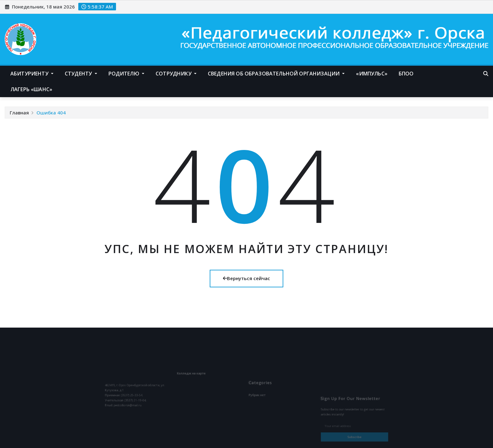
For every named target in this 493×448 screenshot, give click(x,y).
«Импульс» (371, 74)
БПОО (406, 74)
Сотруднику (176, 74)
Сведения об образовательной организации (276, 74)
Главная (19, 113)
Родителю (127, 74)
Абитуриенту (32, 74)
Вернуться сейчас (246, 278)
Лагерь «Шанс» (31, 89)
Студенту (81, 74)
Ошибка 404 (51, 113)
